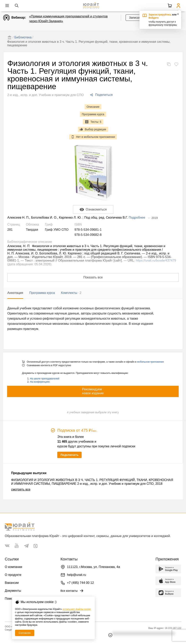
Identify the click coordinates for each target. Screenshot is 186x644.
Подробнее (137, 218)
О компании (13, 567)
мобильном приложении (150, 362)
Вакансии (12, 583)
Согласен (25, 633)
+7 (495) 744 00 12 (80, 583)
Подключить (69, 455)
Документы (13, 591)
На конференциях (40, 382)
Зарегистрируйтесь (160, 15)
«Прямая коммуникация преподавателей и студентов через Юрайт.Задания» (68, 19)
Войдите (154, 18)
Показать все (93, 277)
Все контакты (72, 591)
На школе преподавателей (45, 379)
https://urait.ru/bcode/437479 (156, 261)
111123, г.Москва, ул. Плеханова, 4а (93, 567)
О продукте (13, 575)
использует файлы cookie (77, 609)
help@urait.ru (76, 575)
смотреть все (21, 489)
